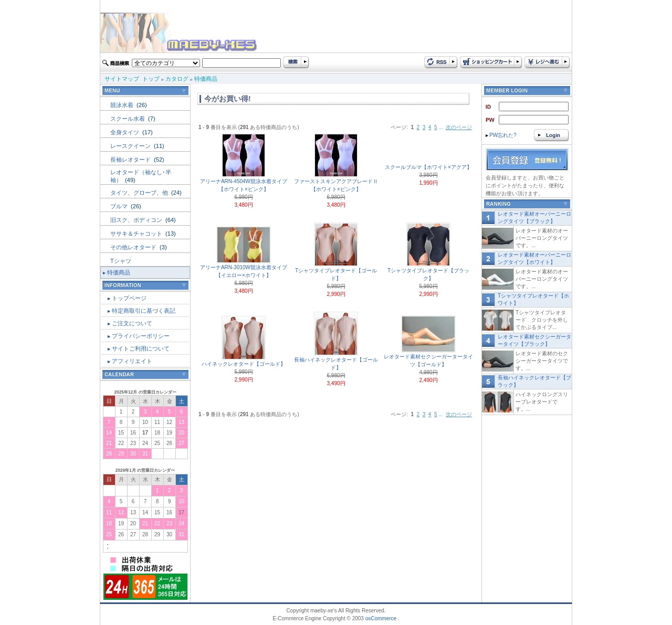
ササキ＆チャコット (137, 234)
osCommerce (381, 618)
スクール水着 (128, 119)
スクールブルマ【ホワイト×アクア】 (428, 167)
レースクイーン (131, 146)
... (440, 127)
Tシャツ (121, 261)
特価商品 (206, 79)
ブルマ (120, 206)
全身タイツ (125, 132)
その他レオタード (134, 247)
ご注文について (132, 323)
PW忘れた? (501, 135)
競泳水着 (123, 105)
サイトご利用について (141, 348)
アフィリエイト (132, 361)
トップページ (129, 298)
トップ (151, 79)
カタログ (177, 79)
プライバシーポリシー (141, 336)
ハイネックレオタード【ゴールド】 (244, 364)
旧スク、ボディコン (137, 220)
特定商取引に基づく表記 (144, 311)
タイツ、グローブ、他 (140, 193)
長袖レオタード (131, 160)
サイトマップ (122, 79)
